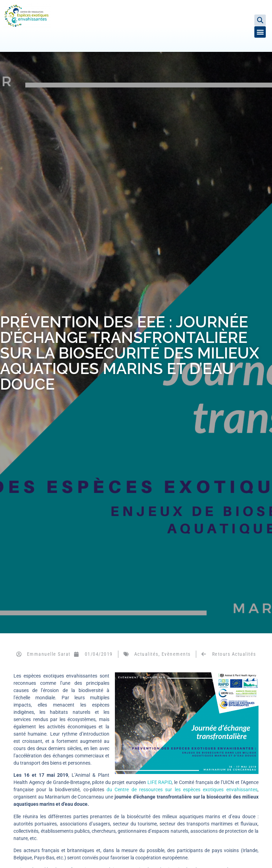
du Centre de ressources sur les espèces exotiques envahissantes (182, 790)
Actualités (146, 654)
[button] (260, 20)
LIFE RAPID (160, 782)
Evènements (176, 654)
